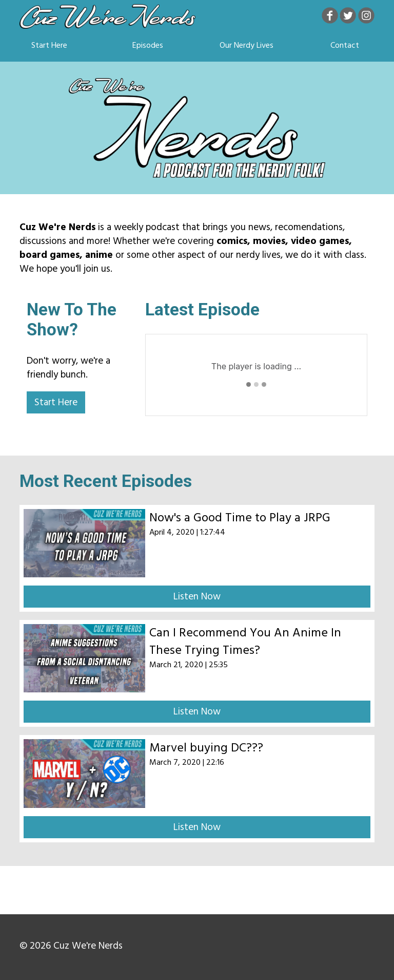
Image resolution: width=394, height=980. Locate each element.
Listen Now (197, 597)
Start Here (49, 45)
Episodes (148, 45)
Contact (345, 45)
